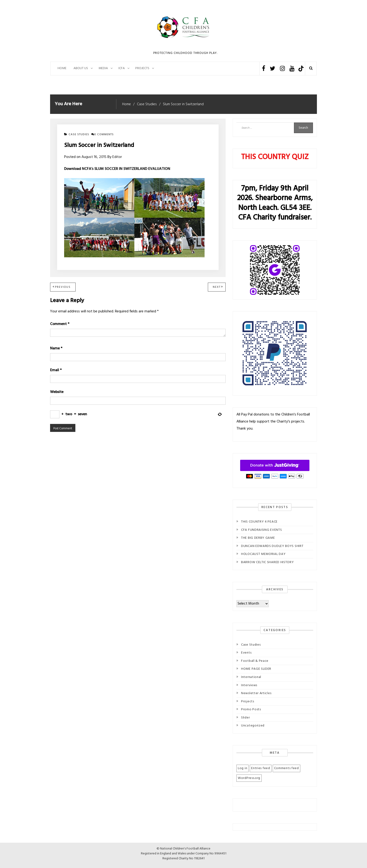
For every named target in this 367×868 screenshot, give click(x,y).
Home (62, 68)
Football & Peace (255, 661)
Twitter (273, 69)
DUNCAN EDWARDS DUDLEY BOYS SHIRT (272, 546)
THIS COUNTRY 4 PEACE (259, 522)
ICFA (122, 68)
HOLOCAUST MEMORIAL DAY (263, 554)
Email (56, 370)
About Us (81, 68)
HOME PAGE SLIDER (256, 669)
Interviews (249, 685)
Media (103, 68)
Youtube (292, 69)
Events (246, 653)
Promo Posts (251, 709)
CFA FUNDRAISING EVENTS (261, 530)
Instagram (282, 69)
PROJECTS (142, 68)
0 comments (103, 135)
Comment (60, 324)
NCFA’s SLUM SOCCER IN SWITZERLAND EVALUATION (126, 169)
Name (56, 348)
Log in (242, 768)
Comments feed (286, 768)
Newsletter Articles (256, 693)
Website (57, 392)
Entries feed (261, 768)
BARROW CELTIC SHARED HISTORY (268, 562)
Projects (248, 702)
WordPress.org (249, 778)
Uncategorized (253, 726)
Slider (245, 718)
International (251, 677)
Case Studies (79, 135)
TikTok (301, 69)
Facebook (264, 69)
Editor (117, 157)
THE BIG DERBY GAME (258, 538)
